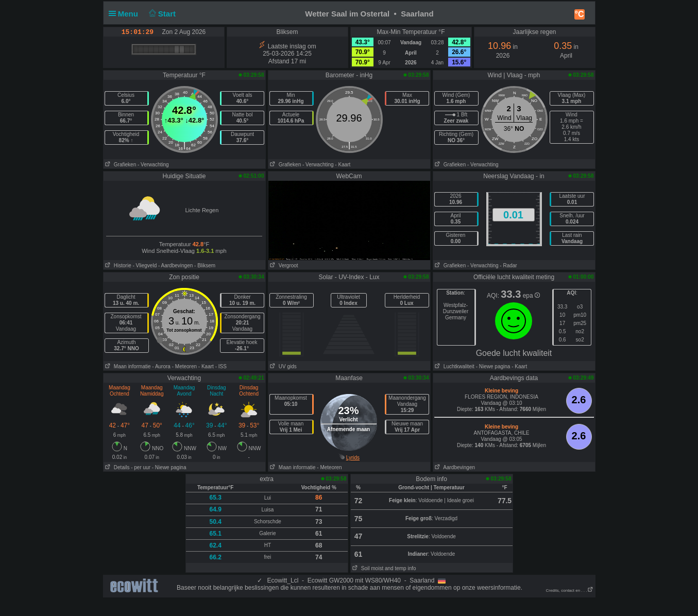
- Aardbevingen (175, 266)
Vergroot (283, 266)
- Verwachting (153, 165)
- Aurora (161, 366)
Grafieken (120, 165)
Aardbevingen (454, 467)
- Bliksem (205, 266)
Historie (117, 266)
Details (117, 467)
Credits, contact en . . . (569, 591)
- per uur (141, 467)
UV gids (283, 366)
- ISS (221, 366)
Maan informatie (127, 366)
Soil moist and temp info (384, 568)
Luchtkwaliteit (454, 366)
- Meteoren (184, 366)
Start (161, 14)
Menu (126, 14)
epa (531, 296)
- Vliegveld (145, 266)
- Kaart (343, 165)
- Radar (508, 266)
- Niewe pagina (493, 366)
